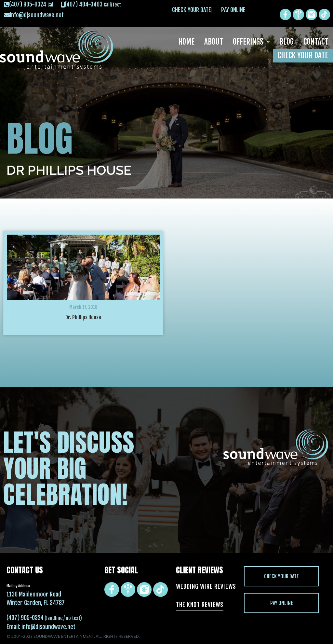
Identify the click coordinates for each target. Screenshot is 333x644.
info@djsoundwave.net (48, 627)
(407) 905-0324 (25, 618)
